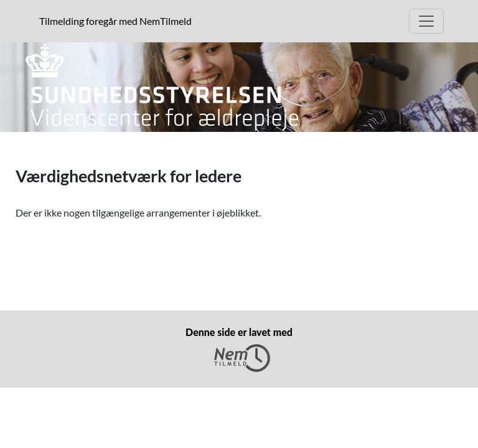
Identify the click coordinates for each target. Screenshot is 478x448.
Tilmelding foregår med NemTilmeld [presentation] (115, 21)
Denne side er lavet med (239, 349)
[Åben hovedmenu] (426, 21)
